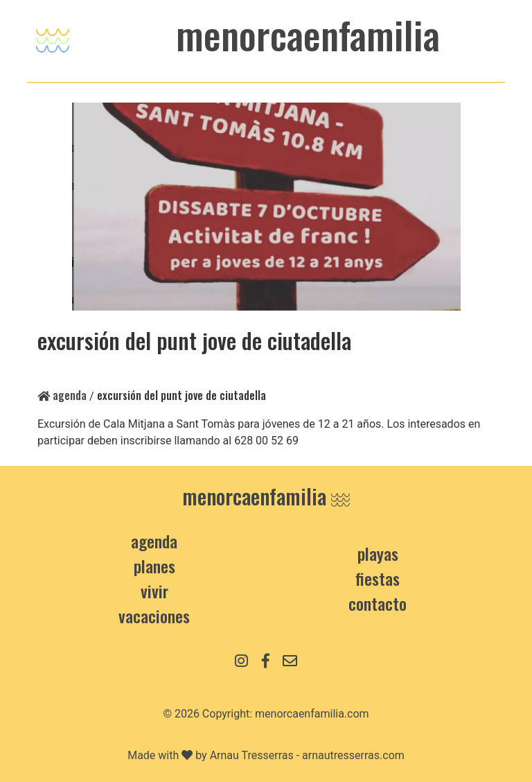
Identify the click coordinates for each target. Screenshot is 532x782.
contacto (378, 603)
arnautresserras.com (353, 755)
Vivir (154, 591)
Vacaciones (154, 616)
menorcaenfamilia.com (312, 714)
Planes (154, 566)
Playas (378, 553)
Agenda (62, 395)
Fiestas (378, 578)
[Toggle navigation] (53, 37)
